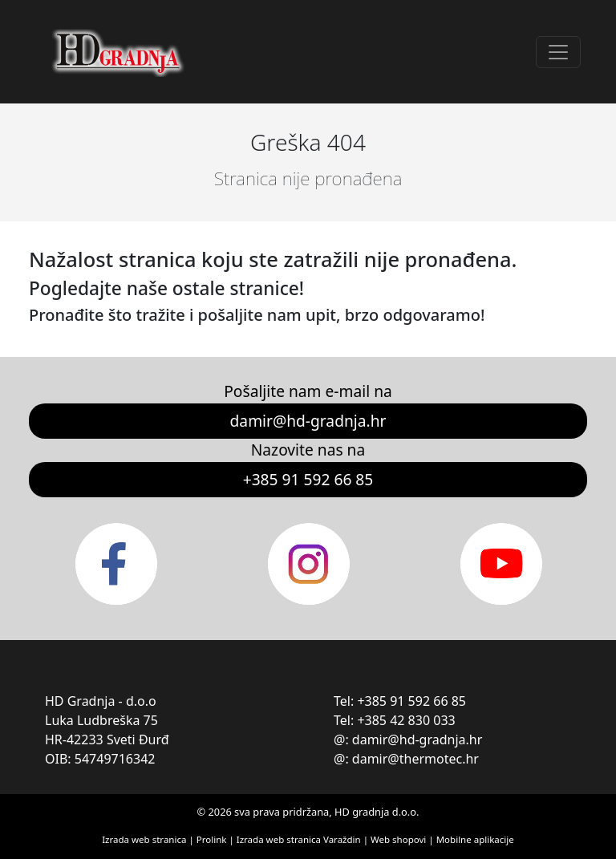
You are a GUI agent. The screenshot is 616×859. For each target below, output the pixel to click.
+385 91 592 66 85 (308, 479)
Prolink (213, 839)
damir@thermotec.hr (415, 759)
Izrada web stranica (144, 839)
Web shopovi (398, 839)
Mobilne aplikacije (475, 839)
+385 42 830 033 (406, 720)
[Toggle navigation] (558, 52)
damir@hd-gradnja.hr (308, 421)
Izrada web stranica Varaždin (299, 839)
